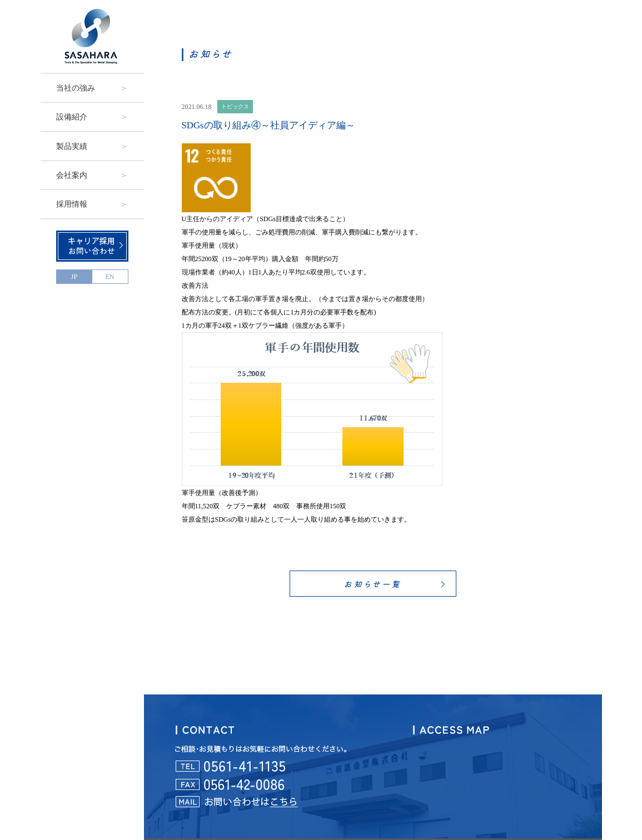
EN (110, 277)
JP (74, 277)
